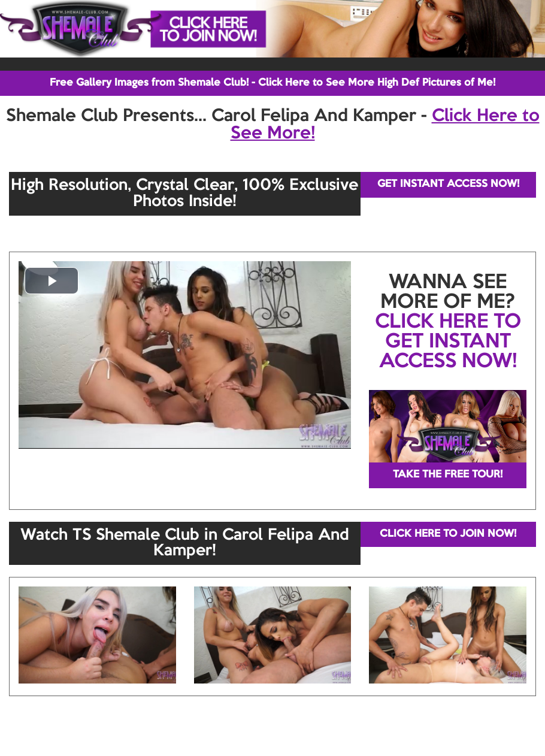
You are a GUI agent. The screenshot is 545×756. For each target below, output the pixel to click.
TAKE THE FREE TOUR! (448, 475)
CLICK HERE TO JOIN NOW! (448, 534)
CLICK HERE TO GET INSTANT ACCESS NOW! (448, 342)
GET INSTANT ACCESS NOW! (448, 184)
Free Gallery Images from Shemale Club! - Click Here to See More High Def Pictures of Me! (272, 83)
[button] (52, 281)
